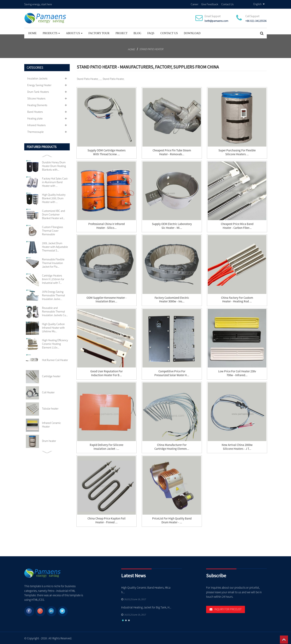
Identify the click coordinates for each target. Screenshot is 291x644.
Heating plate (35, 118)
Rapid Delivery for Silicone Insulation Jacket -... (106, 446)
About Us (74, 33)
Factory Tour (99, 33)
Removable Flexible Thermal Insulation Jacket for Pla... (53, 262)
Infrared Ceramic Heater (51, 424)
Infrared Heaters (36, 125)
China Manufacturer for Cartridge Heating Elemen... (172, 446)
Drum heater (49, 440)
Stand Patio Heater (151, 49)
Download (192, 33)
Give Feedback (210, 4)
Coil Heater (48, 392)
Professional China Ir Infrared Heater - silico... (106, 225)
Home (32, 33)
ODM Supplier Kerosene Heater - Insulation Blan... (106, 299)
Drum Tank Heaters (38, 91)
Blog (137, 33)
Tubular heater (50, 408)
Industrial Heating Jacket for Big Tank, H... (146, 607)
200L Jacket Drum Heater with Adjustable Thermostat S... (55, 246)
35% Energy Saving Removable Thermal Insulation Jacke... (53, 295)
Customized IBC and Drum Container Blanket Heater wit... (54, 214)
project (122, 33)
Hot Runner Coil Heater (55, 359)
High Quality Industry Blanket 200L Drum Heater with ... (54, 198)
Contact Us (227, 4)
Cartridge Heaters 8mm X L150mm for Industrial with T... (53, 279)
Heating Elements (37, 105)
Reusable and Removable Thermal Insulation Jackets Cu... (55, 311)
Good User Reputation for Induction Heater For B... (106, 373)
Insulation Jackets (37, 78)
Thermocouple (35, 131)
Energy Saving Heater (39, 84)
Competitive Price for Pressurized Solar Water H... (172, 373)
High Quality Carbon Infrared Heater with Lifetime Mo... (53, 327)
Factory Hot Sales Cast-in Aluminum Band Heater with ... (55, 182)
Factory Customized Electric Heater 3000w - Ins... (172, 299)
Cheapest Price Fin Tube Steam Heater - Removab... (172, 152)
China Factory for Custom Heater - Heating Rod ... (237, 299)
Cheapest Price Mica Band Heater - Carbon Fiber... (237, 225)
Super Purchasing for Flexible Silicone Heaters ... (237, 152)
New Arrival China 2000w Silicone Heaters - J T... (237, 446)
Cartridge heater (51, 376)
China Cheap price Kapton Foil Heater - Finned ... (106, 520)
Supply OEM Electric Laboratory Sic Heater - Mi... (172, 225)
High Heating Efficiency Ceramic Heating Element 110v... (55, 343)
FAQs (151, 33)
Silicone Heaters (36, 98)
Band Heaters (35, 111)
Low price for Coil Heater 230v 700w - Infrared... (237, 373)
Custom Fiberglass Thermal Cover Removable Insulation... (53, 230)
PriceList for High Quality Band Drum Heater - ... (172, 520)
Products (51, 33)
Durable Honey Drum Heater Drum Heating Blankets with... (54, 165)
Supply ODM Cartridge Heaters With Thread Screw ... (106, 152)
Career (195, 4)
